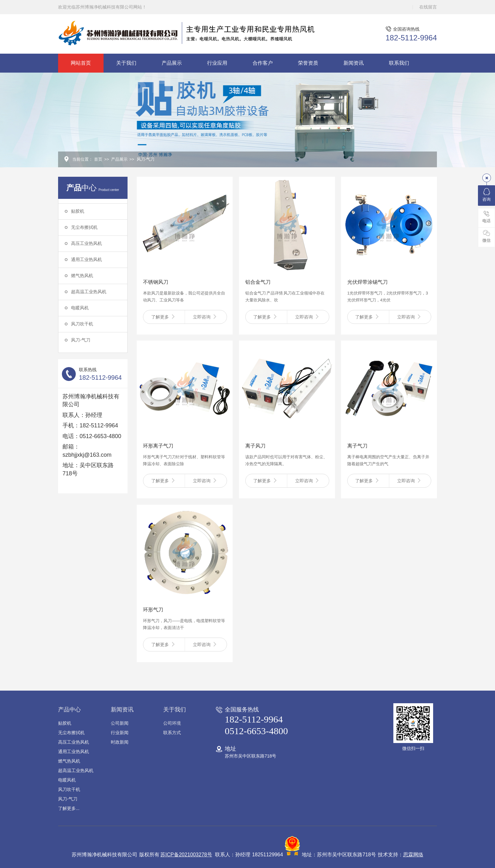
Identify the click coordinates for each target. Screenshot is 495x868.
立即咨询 (206, 317)
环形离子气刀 (158, 446)
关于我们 (126, 63)
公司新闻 (120, 723)
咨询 (486, 195)
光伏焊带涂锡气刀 (367, 282)
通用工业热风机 (86, 259)
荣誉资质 (308, 63)
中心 (93, 188)
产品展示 (172, 63)
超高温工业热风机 (89, 292)
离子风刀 (255, 446)
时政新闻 (120, 742)
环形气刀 (153, 610)
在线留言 (428, 7)
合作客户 (263, 63)
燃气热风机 (82, 276)
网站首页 (81, 63)
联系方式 (172, 733)
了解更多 (164, 317)
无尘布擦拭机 (84, 227)
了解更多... (69, 808)
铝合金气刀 (258, 282)
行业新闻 (120, 733)
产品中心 (69, 710)
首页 (98, 159)
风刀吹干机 (82, 324)
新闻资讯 (354, 63)
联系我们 (399, 63)
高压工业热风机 (86, 243)
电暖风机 (80, 308)
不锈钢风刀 (156, 282)
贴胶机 (78, 211)
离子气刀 (357, 446)
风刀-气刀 (146, 159)
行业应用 (217, 63)
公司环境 (172, 723)
